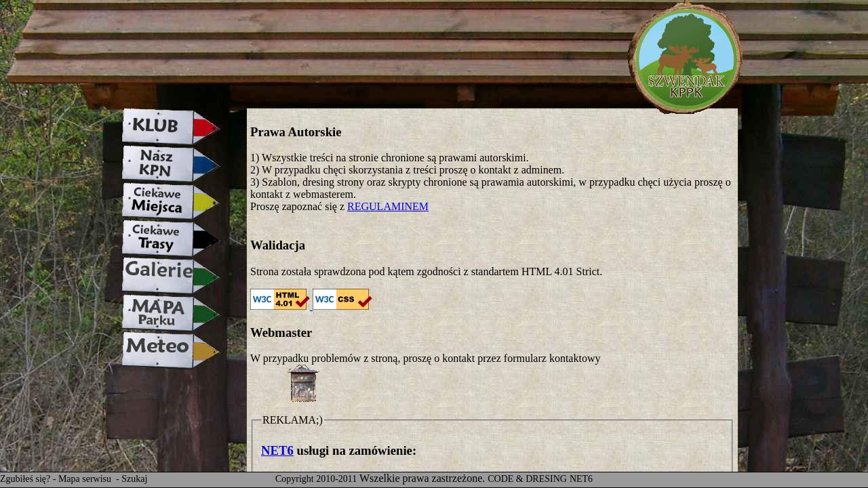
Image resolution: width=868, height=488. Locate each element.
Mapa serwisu (86, 479)
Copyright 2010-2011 (316, 479)
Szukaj (134, 479)
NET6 (277, 450)
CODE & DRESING (527, 479)
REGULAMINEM (388, 206)
